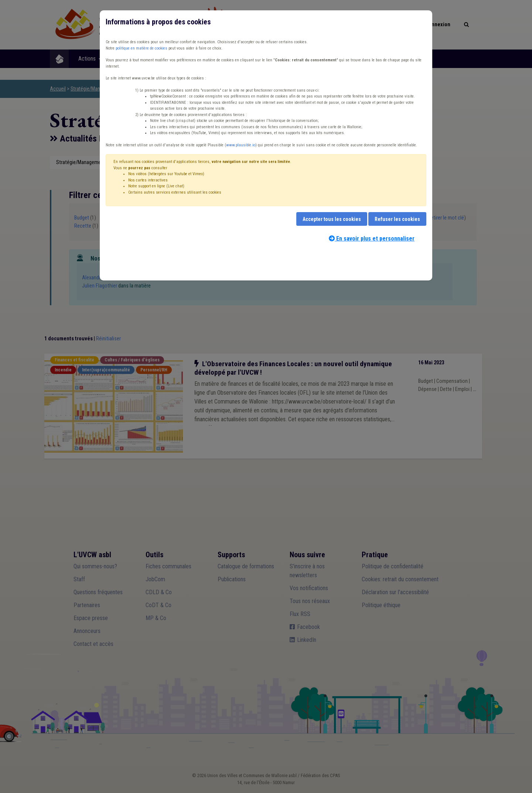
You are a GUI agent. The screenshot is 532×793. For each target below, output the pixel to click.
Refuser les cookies (397, 219)
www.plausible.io (241, 145)
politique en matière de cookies (141, 48)
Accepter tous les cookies (332, 219)
